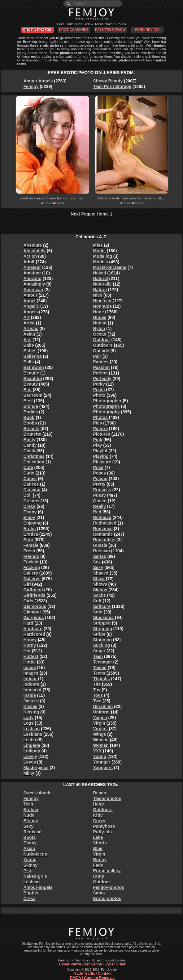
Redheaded (105, 523)
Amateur (32, 267)
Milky (29, 773)
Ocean (100, 334)
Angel (30, 301)
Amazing (33, 279)
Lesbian (32, 729)
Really (100, 506)
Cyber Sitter (115, 964)
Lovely (30, 756)
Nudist (100, 323)
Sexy (98, 567)
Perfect (100, 373)
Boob (29, 417)
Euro (28, 540)
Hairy (99, 804)
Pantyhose (104, 826)
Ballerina (33, 356)
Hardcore (33, 629)
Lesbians (33, 734)
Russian (102, 551)
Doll (28, 495)
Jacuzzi (31, 701)
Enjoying (33, 523)
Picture (100, 429)
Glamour (33, 612)
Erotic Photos (37, 30)
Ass (28, 340)
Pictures (102, 434)
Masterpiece (36, 768)
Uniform (102, 712)
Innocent (33, 690)
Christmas (34, 456)
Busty (30, 440)
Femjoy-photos (109, 887)
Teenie (100, 668)
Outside (101, 351)
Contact (105, 974)
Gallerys (32, 579)
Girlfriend (33, 590)
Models (101, 262)
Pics (98, 423)
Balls (29, 362)
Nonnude (103, 306)
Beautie (31, 373)
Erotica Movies (74, 30)
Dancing (32, 490)
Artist (29, 323)
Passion (102, 367)
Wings (100, 734)
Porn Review (147, 30)
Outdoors (103, 345)
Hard (28, 623)
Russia (100, 545)
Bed (28, 390)
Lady (29, 718)
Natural (101, 279)
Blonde (31, 406)
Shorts (100, 843)
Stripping (103, 629)
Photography (107, 412)
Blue (98, 848)
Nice (98, 295)
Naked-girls (35, 876)
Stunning (103, 640)
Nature (100, 290)
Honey (30, 640)
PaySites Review (110, 30)
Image (30, 668)
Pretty (99, 484)
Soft (97, 601)
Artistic (31, 329)
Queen (100, 501)
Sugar (99, 651)
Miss (98, 245)
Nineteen (102, 301)
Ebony (30, 512)
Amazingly (34, 284)
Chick (29, 451)
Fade (98, 865)
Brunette (33, 434)
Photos (100, 417)
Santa (99, 893)
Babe (29, 345)
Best (28, 401)
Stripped (102, 623)
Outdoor (102, 340)
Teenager (103, 662)
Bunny (100, 860)
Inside (30, 695)
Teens (99, 673)
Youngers (103, 768)
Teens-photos (107, 798)
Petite (99, 390)
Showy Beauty (108, 81)
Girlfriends (35, 595)
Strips (99, 634)
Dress (30, 506)
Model (99, 251)
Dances (31, 484)
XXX (98, 751)
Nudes (100, 317)
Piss (28, 871)
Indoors (31, 684)
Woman (101, 740)
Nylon (99, 329)
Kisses (30, 706)
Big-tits (31, 893)
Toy (97, 690)
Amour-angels (38, 887)
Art (27, 317)
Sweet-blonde (38, 793)
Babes (30, 351)
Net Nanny (93, 964)
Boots (30, 837)
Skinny (100, 590)
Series (100, 556)
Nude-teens (35, 854)
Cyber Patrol (70, 964)
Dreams (31, 501)
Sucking (102, 645)
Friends (31, 556)
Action (30, 256)
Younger (102, 762)
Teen (98, 656)
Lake (98, 837)
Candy (30, 445)
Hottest (31, 656)
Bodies (31, 412)
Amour (30, 295)
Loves (30, 762)
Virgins (100, 729)
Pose (98, 467)
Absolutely (35, 251)
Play (98, 445)
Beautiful (33, 379)
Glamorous (35, 606)
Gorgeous (34, 618)
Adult (29, 262)
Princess (102, 490)
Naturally (102, 284)
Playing (101, 456)
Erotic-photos (107, 898)
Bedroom (33, 395)
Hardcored (34, 634)
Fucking (32, 567)
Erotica (31, 534)
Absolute (33, 245)
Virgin (99, 723)
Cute (28, 467)
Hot (27, 651)
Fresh (29, 551)
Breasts (31, 429)
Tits (97, 684)
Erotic (30, 529)
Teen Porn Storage (112, 86)
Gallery (31, 573)
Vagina (100, 718)
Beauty (31, 384)
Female (31, 545)
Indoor (30, 679)
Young (100, 756)
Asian (29, 334)
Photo (99, 395)
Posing (100, 479)
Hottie (30, 662)
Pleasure (102, 462)
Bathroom (34, 367)
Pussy (100, 495)
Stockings (104, 618)
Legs (29, 723)
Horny (30, 645)
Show (99, 579)
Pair (97, 356)
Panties (101, 362)
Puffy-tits (103, 832)
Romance (103, 529)
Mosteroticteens (110, 267)
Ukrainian (103, 706)
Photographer (107, 401)
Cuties (30, 479)
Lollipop (32, 751)
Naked (100, 273)
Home (103, 214)
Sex (97, 562)
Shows (100, 584)
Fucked (31, 562)
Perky (99, 384)
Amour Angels (38, 81)
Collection (34, 462)
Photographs (107, 406)
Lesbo (30, 740)
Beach (100, 793)
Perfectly (102, 379)
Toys (98, 695)
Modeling (103, 256)
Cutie (29, 473)
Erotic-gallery (107, 871)
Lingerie (32, 745)
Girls (28, 601)
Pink (98, 440)
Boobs (30, 423)
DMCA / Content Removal (92, 978)
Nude (99, 312)
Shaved (101, 573)
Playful (100, 451)
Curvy (99, 821)
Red (97, 512)
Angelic (31, 306)
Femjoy (31, 86)
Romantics (104, 540)
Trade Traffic (84, 974)
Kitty (98, 815)
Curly (99, 876)
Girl (27, 584)
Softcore (102, 606)
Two (97, 701)
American (33, 290)
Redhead (102, 517)
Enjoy (29, 517)
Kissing (31, 712)
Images (31, 673)
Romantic (103, 534)
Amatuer (32, 273)
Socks (100, 595)
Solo (98, 612)
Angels (31, 312)
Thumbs (102, 679)
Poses (100, 473)
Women (101, 745)
